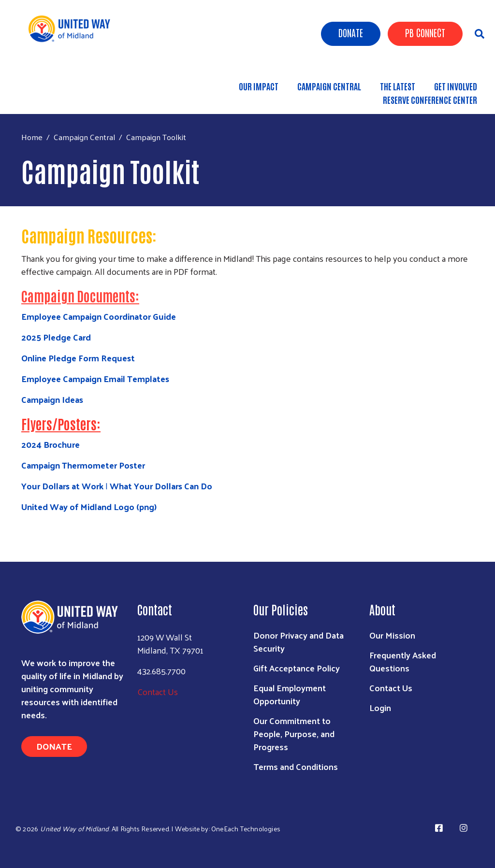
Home (32, 137)
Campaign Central (329, 86)
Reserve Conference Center (430, 100)
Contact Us (158, 691)
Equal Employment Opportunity (290, 694)
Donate (351, 32)
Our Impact (259, 86)
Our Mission (392, 635)
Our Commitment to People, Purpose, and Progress (294, 733)
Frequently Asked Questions (403, 661)
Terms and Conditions (296, 766)
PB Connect (425, 32)
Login (380, 707)
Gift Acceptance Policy (297, 668)
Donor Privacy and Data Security (298, 641)
